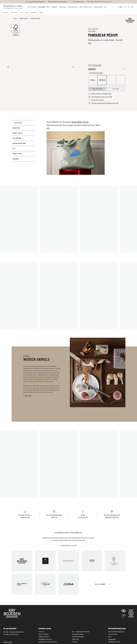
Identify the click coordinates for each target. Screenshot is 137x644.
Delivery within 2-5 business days (37, 2)
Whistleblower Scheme (114, 642)
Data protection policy (78, 637)
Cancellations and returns (45, 639)
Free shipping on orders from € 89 (59, 2)
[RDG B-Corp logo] (131, 614)
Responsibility (112, 639)
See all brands (103, 584)
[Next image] (73, 67)
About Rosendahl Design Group (116, 632)
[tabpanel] (76, 149)
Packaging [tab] (16, 159)
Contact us (41, 632)
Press (110, 637)
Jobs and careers (113, 634)
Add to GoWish (116, 89)
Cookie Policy (76, 639)
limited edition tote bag (80, 122)
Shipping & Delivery (44, 637)
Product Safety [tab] (17, 154)
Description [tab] (16, 128)
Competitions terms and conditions (48, 642)
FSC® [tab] (14, 148)
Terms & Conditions (44, 634)
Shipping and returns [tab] (19, 143)
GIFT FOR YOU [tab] (18, 123)
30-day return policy (79, 2)
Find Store (75, 642)
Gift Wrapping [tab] (17, 138)
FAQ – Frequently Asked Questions (81, 632)
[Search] (120, 7)
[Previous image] (8, 67)
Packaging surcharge (78, 634)
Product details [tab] (18, 133)
